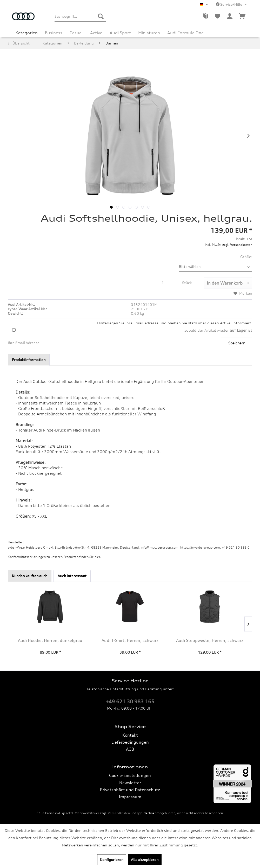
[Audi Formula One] (185, 33)
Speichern (237, 343)
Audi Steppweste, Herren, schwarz (210, 640)
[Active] (96, 33)
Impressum (130, 797)
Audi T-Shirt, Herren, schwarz (130, 640)
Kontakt (130, 735)
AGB (130, 749)
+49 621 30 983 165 (130, 702)
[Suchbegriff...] (80, 16)
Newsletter (130, 783)
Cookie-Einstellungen (130, 775)
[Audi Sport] (120, 33)
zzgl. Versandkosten (237, 245)
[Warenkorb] (242, 16)
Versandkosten (119, 813)
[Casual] (76, 33)
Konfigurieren (112, 860)
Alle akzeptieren (145, 860)
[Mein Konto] (230, 16)
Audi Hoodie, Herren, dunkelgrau (50, 640)
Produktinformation (29, 360)
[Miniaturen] (149, 33)
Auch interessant (72, 576)
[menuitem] (80, 16)
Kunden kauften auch (30, 576)
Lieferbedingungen (130, 742)
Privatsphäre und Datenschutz (130, 790)
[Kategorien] (27, 33)
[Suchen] (101, 16)
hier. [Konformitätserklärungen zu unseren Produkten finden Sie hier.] (98, 557)
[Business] (54, 33)
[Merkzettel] (217, 16)
